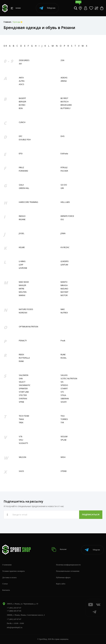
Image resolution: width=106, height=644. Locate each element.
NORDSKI (23, 313)
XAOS (21, 471)
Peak (63, 341)
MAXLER (22, 285)
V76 (21, 437)
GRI (62, 188)
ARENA (64, 81)
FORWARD (23, 171)
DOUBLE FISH (25, 140)
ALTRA (22, 81)
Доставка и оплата (9, 578)
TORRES (64, 419)
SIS (62, 382)
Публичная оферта (63, 578)
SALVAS (64, 375)
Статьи (5, 584)
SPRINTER (23, 389)
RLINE (63, 355)
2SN (62, 60)
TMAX (21, 419)
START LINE (24, 392)
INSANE (22, 219)
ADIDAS (64, 78)
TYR (62, 423)
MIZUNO (64, 289)
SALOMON (24, 375)
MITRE (22, 289)
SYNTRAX (23, 399)
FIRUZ (21, 168)
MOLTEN (23, 292)
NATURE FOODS (26, 309)
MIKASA (64, 285)
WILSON (22, 457)
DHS (63, 136)
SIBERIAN (65, 399)
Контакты (6, 590)
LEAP (21, 265)
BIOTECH (65, 102)
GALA (21, 185)
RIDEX (21, 355)
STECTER (23, 395)
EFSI (21, 154)
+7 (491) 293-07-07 (14, 608)
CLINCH (22, 122)
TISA (63, 416)
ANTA (21, 78)
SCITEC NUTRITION (69, 379)
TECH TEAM (24, 416)
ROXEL (64, 358)
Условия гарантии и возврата (13, 571)
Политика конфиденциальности (68, 565)
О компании (7, 565)
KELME (22, 247)
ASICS (21, 84)
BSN (21, 108)
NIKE (63, 309)
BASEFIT (22, 98)
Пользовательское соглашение (68, 571)
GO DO (64, 185)
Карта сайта (61, 584)
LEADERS (65, 261)
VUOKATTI (23, 443)
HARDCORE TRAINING (28, 202)
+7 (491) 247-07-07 (14, 619)
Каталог (59, 549)
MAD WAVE (24, 282)
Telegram (47, 8)
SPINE (21, 402)
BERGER (22, 102)
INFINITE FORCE (67, 216)
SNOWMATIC (25, 385)
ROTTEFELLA (24, 358)
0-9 (5, 46)
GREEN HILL (24, 188)
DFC (21, 136)
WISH (63, 457)
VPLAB (63, 440)
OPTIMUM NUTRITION (28, 327)
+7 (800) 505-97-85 (14, 611)
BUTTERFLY (66, 108)
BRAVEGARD (66, 105)
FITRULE (64, 168)
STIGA (63, 395)
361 (20, 64)
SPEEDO (64, 385)
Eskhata (64, 154)
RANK (21, 361)
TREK (21, 423)
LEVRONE (23, 268)
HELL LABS (65, 202)
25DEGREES (24, 60)
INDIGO (22, 216)
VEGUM (64, 437)
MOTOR (64, 295)
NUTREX (64, 313)
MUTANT (64, 292)
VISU (21, 440)
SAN (21, 379)
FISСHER (64, 171)
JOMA (63, 233)
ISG (62, 219)
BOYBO (22, 105)
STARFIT (64, 389)
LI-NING (22, 261)
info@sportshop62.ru (15, 627)
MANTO (64, 282)
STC (62, 392)
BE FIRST (64, 98)
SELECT (22, 382)
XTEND (64, 471)
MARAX (22, 295)
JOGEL (22, 233)
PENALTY (23, 341)
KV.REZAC (65, 247)
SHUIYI (64, 402)
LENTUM (64, 265)
